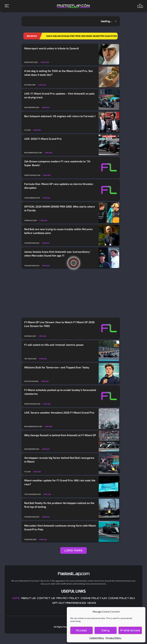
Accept (82, 630)
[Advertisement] (71, 293)
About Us (28, 598)
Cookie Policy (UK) (94, 598)
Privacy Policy (113, 638)
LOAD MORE (74, 550)
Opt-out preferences (69, 603)
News (92, 603)
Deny (106, 630)
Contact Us (46, 598)
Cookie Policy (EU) (122, 598)
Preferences (130, 630)
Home (16, 598)
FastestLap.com (73, 574)
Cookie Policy (97, 638)
